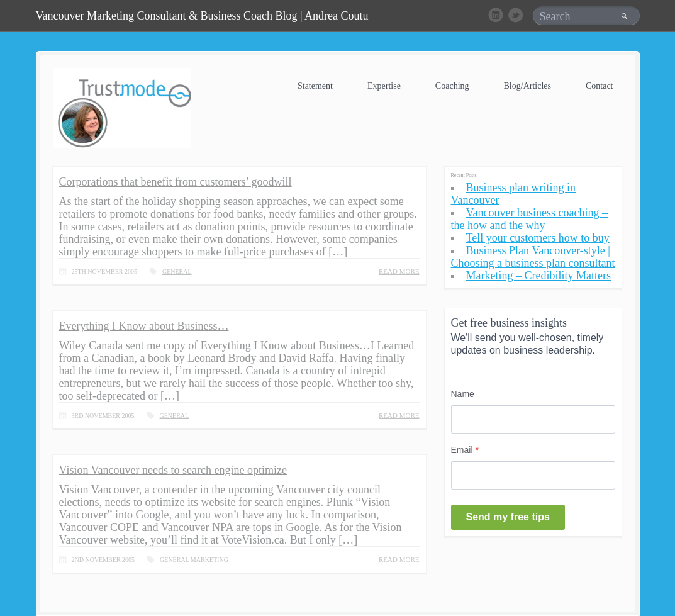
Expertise (384, 86)
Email (465, 450)
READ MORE (399, 272)
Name (463, 394)
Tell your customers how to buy (538, 238)
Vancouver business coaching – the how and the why (529, 219)
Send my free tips (508, 517)
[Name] (533, 419)
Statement (315, 86)
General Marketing (194, 560)
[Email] (533, 475)
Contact (600, 86)
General (177, 272)
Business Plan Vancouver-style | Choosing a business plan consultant (533, 257)
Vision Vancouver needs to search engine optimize (173, 470)
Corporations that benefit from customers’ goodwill (176, 182)
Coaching (452, 86)
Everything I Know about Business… (144, 326)
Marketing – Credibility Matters (538, 276)
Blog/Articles (527, 86)
